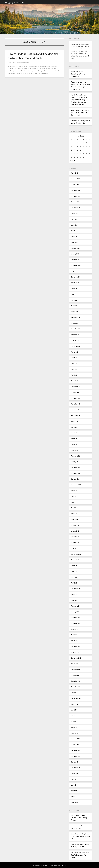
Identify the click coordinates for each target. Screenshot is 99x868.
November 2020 (76, 543)
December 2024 (76, 260)
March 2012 (74, 802)
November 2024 (76, 265)
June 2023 (74, 364)
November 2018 (76, 623)
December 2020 (76, 537)
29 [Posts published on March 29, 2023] (78, 157)
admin (27, 62)
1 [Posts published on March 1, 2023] (78, 142)
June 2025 (74, 225)
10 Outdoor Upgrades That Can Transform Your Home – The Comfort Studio (81, 113)
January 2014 (75, 675)
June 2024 (74, 294)
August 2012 (75, 773)
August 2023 (75, 352)
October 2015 (75, 652)
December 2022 (76, 398)
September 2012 (76, 768)
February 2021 (75, 525)
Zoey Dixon (75, 826)
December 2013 (76, 681)
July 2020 (74, 566)
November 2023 (76, 335)
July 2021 (74, 496)
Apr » (76, 160)
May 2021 (74, 508)
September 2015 (76, 658)
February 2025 (75, 248)
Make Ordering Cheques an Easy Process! (79, 818)
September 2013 (76, 698)
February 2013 (75, 739)
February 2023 (75, 387)
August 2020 (75, 560)
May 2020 (74, 577)
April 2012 (74, 797)
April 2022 (74, 444)
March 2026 (74, 173)
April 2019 (74, 595)
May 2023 (74, 369)
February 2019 (75, 606)
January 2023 (75, 392)
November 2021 (76, 473)
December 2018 (76, 618)
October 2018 (75, 629)
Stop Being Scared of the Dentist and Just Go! (80, 836)
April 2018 (74, 635)
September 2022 (76, 416)
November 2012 (76, 756)
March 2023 (74, 381)
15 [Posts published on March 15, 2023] (78, 150)
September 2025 (76, 208)
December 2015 (76, 646)
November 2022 (76, 404)
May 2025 (74, 231)
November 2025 (76, 196)
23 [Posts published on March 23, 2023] (81, 154)
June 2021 (74, 502)
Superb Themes (62, 865)
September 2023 (76, 346)
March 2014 (74, 664)
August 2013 (75, 704)
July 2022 (74, 427)
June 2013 (74, 716)
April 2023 (74, 375)
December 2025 (76, 190)
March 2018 (74, 641)
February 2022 (75, 456)
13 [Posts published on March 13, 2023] (72, 150)
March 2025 (74, 242)
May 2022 (74, 439)
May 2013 (74, 722)
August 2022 (75, 421)
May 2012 (74, 791)
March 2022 (74, 450)
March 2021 (74, 519)
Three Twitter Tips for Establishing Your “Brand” (80, 855)
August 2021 (75, 491)
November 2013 (76, 687)
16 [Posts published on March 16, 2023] (81, 150)
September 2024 (76, 277)
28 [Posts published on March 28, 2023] (75, 157)
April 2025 (74, 237)
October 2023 (75, 340)
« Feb (72, 160)
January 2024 (75, 323)
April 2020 (74, 583)
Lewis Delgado (76, 834)
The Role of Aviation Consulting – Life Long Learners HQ (78, 74)
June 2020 (74, 571)
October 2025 (75, 202)
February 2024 (75, 317)
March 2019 (74, 600)
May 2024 (74, 300)
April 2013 (74, 727)
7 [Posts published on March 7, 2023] (75, 146)
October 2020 (75, 548)
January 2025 (75, 254)
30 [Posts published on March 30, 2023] (81, 157)
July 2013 (74, 710)
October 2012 (75, 762)
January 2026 (75, 185)
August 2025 (75, 213)
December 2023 (76, 329)
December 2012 (76, 750)
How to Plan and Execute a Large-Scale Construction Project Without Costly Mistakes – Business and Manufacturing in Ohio (79, 100)
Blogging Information (15, 2)
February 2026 (75, 179)
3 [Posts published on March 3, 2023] (84, 142)
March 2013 (74, 733)
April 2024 (74, 306)
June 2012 (74, 785)
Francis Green (75, 815)
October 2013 (75, 693)
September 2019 (76, 589)
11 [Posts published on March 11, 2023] (87, 146)
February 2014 (75, 670)
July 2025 (74, 219)
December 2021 (76, 467)
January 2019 (75, 612)
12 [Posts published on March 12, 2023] (90, 146)
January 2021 (75, 531)
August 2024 (75, 283)
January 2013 (75, 745)
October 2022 (75, 410)
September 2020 (76, 554)
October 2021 (75, 479)
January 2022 (75, 462)
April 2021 (74, 514)
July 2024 (74, 289)
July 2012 (74, 779)
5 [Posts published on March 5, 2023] (90, 142)
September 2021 (76, 485)
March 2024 (74, 312)
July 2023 (74, 358)
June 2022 (74, 433)
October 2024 (75, 271)
